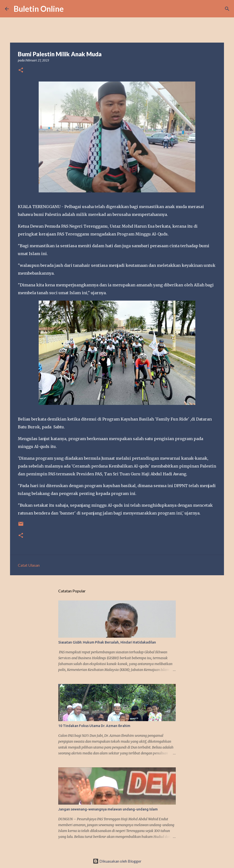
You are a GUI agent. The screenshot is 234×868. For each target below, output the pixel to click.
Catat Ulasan (29, 565)
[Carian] (70, 9)
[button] (21, 70)
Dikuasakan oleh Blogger (117, 861)
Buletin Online (39, 9)
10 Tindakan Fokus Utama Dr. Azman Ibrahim (94, 726)
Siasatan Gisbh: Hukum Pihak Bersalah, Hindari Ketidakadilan (107, 642)
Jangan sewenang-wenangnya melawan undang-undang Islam (108, 809)
